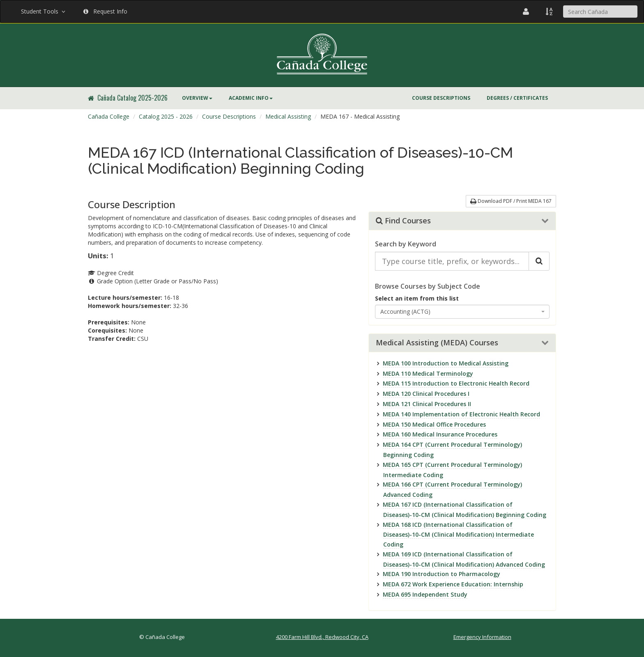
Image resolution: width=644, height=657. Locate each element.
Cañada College (109, 116)
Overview (197, 98)
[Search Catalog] (539, 261)
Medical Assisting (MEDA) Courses (437, 343)
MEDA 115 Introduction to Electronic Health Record (456, 383)
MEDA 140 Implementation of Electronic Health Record (461, 414)
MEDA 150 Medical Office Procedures (434, 424)
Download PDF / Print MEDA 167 (511, 201)
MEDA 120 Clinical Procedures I (426, 394)
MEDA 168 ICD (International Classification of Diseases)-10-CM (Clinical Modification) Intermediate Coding (458, 535)
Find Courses (403, 221)
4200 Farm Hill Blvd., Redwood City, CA (322, 637)
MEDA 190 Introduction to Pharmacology (442, 574)
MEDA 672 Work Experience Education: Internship (453, 584)
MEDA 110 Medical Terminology (428, 373)
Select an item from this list (417, 298)
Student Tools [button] (44, 11)
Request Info (105, 11)
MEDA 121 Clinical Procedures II (427, 404)
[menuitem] (197, 98)
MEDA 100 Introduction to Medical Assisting (446, 363)
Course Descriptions (441, 98)
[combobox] (462, 312)
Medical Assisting (288, 116)
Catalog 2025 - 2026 (166, 116)
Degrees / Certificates (517, 98)
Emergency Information (482, 637)
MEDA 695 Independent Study (425, 594)
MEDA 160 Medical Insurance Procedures (440, 434)
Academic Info (251, 98)
